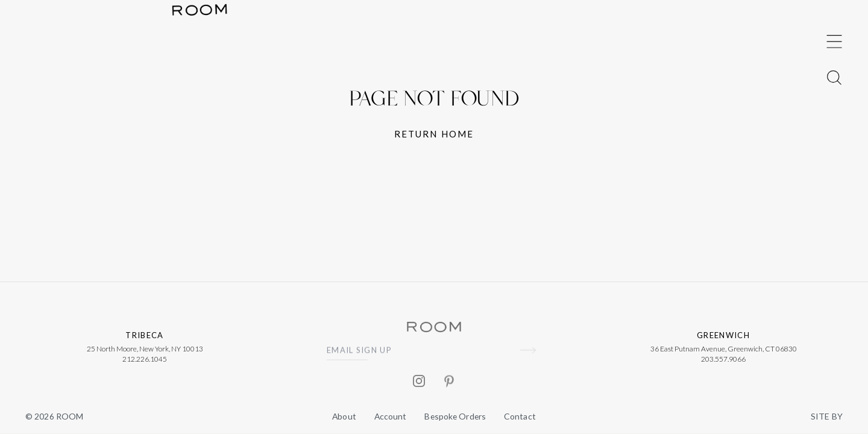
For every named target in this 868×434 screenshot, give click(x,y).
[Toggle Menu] (834, 199)
